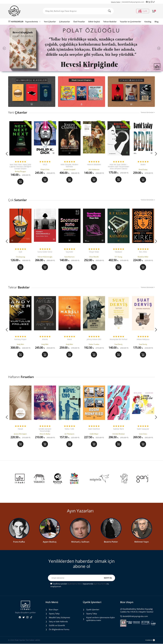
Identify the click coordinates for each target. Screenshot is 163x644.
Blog (156, 22)
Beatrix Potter (111, 542)
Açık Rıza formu (100, 584)
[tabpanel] (81, 48)
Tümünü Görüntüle (148, 112)
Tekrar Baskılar (110, 22)
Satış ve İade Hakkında (58, 622)
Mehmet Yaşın (142, 542)
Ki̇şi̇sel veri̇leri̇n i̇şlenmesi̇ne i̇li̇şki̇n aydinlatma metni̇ (101, 619)
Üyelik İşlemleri (93, 610)
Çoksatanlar (65, 22)
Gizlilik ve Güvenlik (57, 626)
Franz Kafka (19, 542)
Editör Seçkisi (94, 22)
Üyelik (143, 11)
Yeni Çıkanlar (50, 22)
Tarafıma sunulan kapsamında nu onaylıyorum (80, 585)
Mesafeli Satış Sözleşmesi (59, 618)
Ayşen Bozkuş (50, 542)
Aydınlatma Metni (75, 584)
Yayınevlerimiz (33, 22)
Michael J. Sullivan (80, 542)
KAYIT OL (108, 578)
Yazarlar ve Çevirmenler (130, 22)
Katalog (148, 22)
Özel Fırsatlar (79, 22)
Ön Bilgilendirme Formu (59, 629)
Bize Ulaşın (54, 610)
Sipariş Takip (116, 2)
